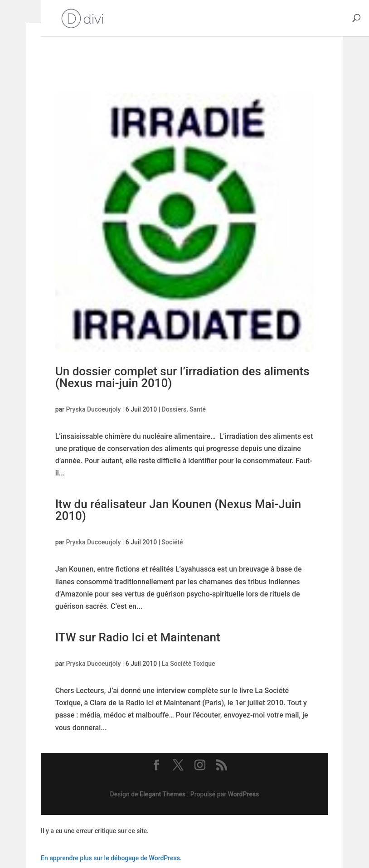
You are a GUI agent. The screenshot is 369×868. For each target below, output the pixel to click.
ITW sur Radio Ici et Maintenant (138, 637)
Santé (198, 409)
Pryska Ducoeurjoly (94, 409)
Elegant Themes (163, 794)
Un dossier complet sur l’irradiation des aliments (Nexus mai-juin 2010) (182, 377)
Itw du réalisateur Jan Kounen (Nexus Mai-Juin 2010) (178, 510)
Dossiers (174, 409)
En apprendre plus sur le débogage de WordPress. (111, 858)
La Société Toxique (189, 664)
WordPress (244, 794)
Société (172, 542)
